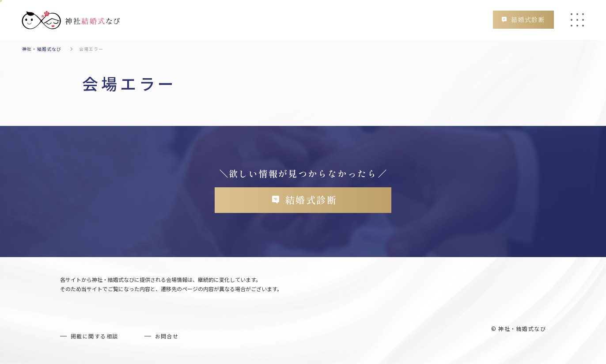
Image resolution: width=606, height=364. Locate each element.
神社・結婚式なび (42, 49)
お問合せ (167, 336)
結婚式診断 (528, 19)
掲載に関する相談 (95, 336)
